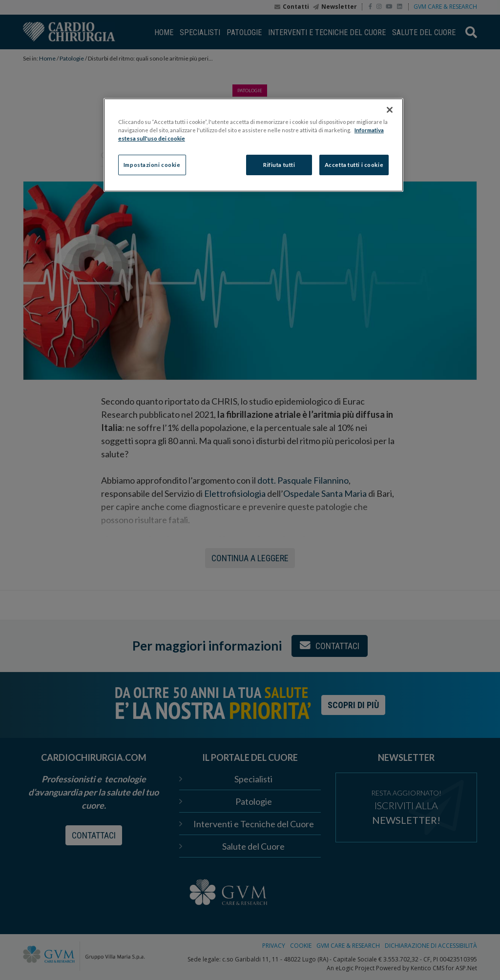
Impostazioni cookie (152, 165)
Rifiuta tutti (279, 165)
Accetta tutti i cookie (354, 165)
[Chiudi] (390, 110)
